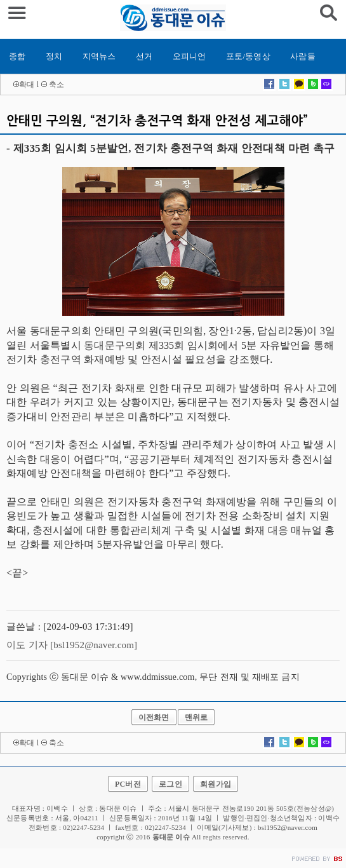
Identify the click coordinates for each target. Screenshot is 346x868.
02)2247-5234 (165, 827)
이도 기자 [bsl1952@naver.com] (72, 645)
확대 (27, 85)
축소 (57, 85)
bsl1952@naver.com (288, 827)
